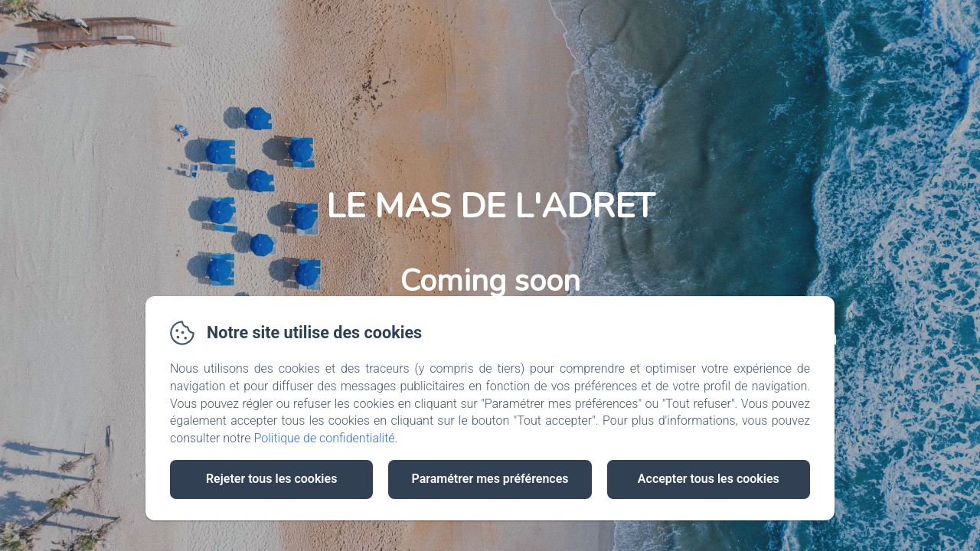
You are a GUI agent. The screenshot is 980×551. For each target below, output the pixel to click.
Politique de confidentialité (325, 438)
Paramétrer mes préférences (490, 479)
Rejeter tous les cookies (271, 479)
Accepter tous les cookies (709, 479)
